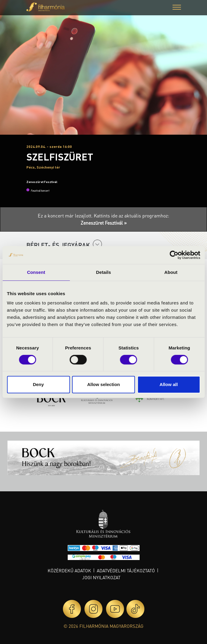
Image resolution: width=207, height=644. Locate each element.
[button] (177, 8)
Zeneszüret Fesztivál (42, 182)
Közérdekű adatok (69, 571)
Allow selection (103, 384)
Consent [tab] (36, 272)
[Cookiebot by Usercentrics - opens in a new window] (174, 255)
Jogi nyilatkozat (101, 577)
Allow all (169, 384)
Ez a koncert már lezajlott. (66, 216)
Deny (38, 384)
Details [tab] (104, 272)
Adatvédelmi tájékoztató (126, 571)
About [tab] (171, 272)
